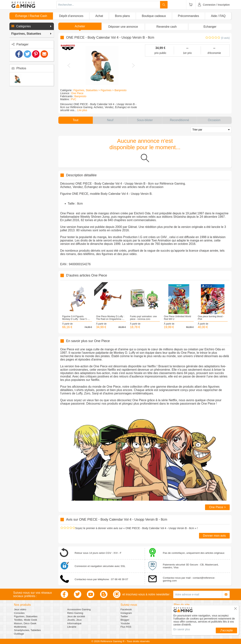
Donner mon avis (214, 536)
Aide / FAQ (218, 16)
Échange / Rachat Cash (31, 16)
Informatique (74, 623)
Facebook (126, 609)
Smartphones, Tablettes (27, 630)
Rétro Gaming (75, 613)
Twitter (124, 616)
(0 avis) (225, 38)
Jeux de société (76, 616)
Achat (99, 16)
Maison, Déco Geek (25, 623)
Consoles (19, 613)
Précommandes (188, 16)
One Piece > (217, 507)
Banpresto (80, 96)
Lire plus (82, 110)
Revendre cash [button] (167, 27)
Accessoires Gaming (79, 609)
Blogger (125, 620)
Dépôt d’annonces (71, 16)
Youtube (125, 623)
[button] (32, 26)
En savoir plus (182, 629)
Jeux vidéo (20, 609)
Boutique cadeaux (154, 16)
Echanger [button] (210, 27)
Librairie (72, 627)
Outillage (19, 634)
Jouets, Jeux (74, 620)
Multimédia (20, 627)
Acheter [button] (80, 26)
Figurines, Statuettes (26, 616)
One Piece (77, 93)
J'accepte (226, 630)
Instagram (126, 613)
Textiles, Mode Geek (26, 620)
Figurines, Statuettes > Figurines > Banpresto (100, 90)
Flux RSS (126, 627)
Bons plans (122, 16)
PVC (74, 99)
